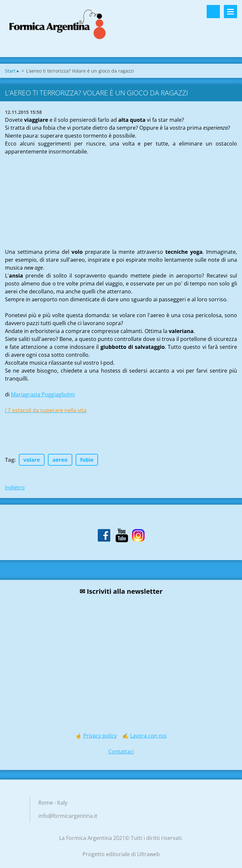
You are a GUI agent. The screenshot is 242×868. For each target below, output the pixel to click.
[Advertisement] (54, 197)
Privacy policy (100, 736)
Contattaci (121, 751)
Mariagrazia (43, 394)
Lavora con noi (148, 736)
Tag (10, 460)
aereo (60, 460)
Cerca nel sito (213, 12)
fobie (87, 460)
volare (32, 460)
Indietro (15, 487)
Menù (230, 12)
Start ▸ (12, 71)
